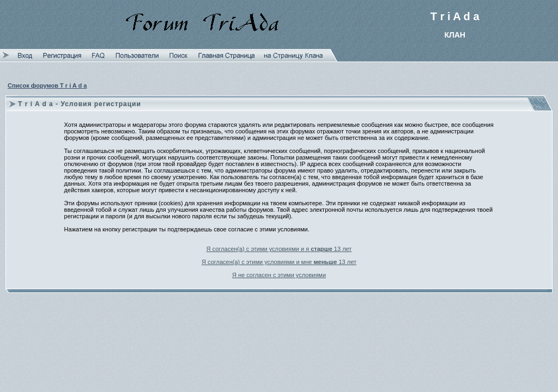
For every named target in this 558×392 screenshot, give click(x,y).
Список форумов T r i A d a (47, 85)
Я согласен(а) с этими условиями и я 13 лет (279, 249)
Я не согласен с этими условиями (279, 275)
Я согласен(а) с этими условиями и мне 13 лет (279, 262)
